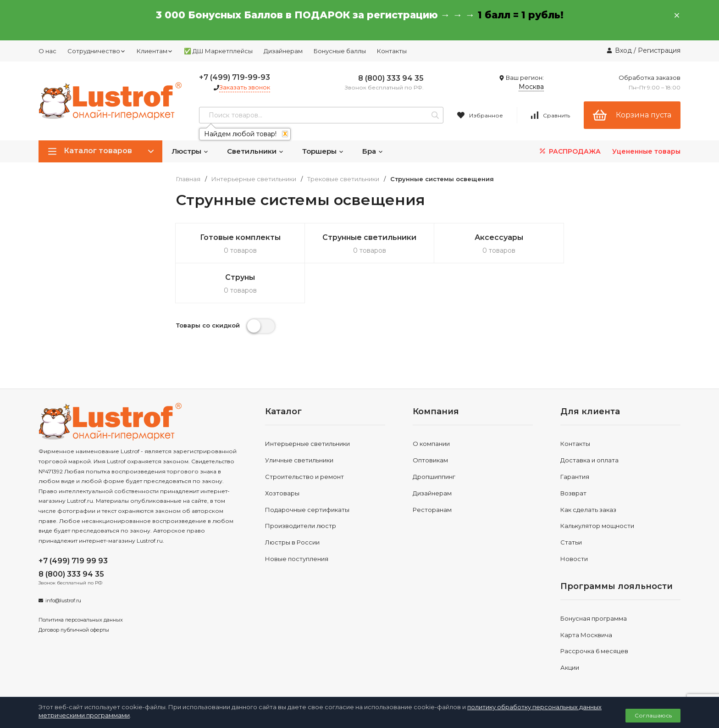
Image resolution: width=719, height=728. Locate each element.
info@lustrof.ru (63, 561)
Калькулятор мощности (597, 486)
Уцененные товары (646, 151)
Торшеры (323, 151)
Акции (570, 628)
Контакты (392, 51)
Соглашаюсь (653, 715)
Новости (574, 519)
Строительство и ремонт (304, 437)
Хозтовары (282, 453)
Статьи (571, 502)
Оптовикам (430, 420)
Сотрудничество (97, 51)
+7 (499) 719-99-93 (235, 77)
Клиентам (155, 51)
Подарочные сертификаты (307, 469)
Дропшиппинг (434, 437)
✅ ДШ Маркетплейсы (218, 51)
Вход (623, 50)
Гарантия (575, 437)
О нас (47, 51)
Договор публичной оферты (74, 589)
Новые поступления (297, 519)
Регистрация (659, 50)
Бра (373, 151)
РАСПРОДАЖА (569, 151)
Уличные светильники (299, 420)
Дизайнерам (283, 51)
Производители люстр (301, 486)
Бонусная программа (594, 578)
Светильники (255, 151)
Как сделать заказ (588, 469)
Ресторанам (432, 469)
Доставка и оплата (589, 420)
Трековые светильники (343, 179)
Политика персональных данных (81, 580)
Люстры (190, 151)
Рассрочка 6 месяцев (594, 611)
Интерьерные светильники (254, 179)
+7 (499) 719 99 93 (73, 521)
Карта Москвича (586, 595)
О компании (431, 404)
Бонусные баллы (340, 51)
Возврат (573, 453)
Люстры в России (292, 502)
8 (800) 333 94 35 (391, 78)
